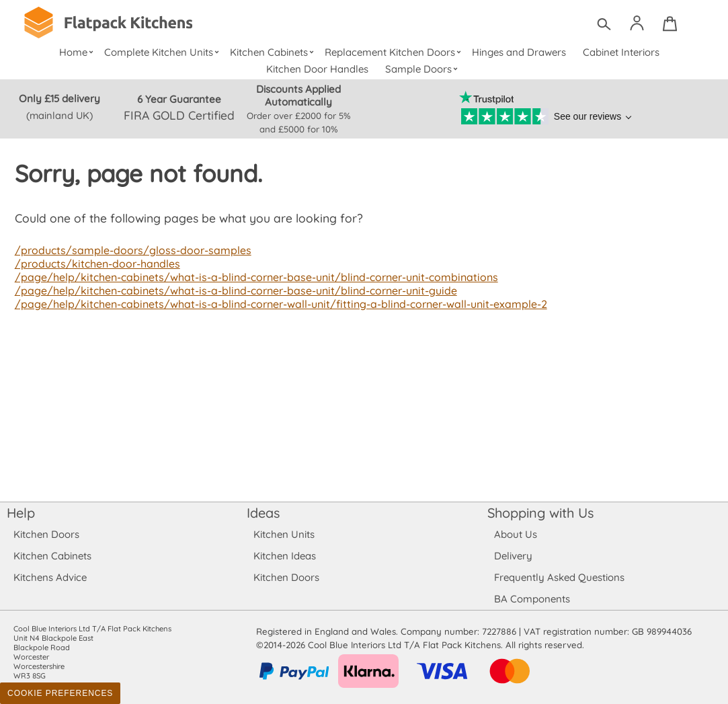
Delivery (513, 556)
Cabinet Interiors (621, 52)
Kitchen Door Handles (318, 69)
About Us (515, 534)
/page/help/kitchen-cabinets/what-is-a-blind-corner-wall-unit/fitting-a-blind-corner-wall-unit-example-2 (276, 304)
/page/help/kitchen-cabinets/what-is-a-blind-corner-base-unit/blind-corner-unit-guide (232, 290)
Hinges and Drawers (519, 52)
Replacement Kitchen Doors (394, 52)
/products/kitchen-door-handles (96, 264)
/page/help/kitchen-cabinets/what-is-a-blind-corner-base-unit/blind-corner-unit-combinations (252, 277)
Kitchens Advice (50, 577)
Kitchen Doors (46, 534)
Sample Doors (423, 69)
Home (78, 52)
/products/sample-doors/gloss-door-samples (129, 250)
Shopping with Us (541, 513)
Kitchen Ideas (285, 556)
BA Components (532, 599)
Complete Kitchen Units (163, 52)
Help (21, 513)
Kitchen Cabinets (274, 52)
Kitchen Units (284, 534)
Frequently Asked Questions (559, 577)
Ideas (264, 513)
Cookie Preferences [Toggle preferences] (60, 693)
